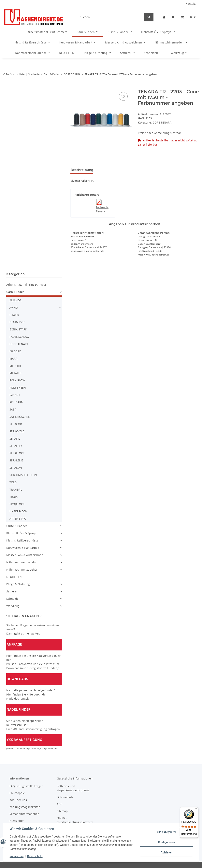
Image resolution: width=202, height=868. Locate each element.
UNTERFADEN (18, 511)
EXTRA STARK (18, 329)
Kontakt (191, 4)
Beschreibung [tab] (82, 170)
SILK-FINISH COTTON (23, 475)
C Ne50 (14, 315)
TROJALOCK (17, 504)
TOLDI (13, 482)
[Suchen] (111, 17)
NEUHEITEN (14, 577)
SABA (13, 409)
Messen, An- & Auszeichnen (25, 555)
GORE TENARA (162, 122)
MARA (13, 358)
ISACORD (15, 351)
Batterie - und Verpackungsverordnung (73, 788)
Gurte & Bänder (17, 526)
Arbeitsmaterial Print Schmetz (26, 285)
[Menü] (196, 810)
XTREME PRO (18, 519)
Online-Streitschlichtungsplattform (75, 820)
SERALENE (16, 460)
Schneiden (13, 599)
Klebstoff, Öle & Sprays (21, 533)
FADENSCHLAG (19, 337)
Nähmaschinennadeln (21, 562)
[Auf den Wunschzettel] (123, 96)
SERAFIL (15, 439)
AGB (60, 804)
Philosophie (17, 793)
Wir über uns (18, 800)
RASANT (15, 395)
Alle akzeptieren (166, 832)
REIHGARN (16, 402)
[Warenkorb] (188, 17)
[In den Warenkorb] (74, 87)
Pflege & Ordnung (18, 584)
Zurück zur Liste (15, 74)
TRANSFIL (16, 489)
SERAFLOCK (17, 453)
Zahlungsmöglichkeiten (25, 807)
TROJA (14, 497)
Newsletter (17, 821)
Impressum (17, 856)
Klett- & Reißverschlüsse (22, 540)
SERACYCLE (17, 431)
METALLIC (16, 373)
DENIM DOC (17, 322)
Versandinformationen (24, 814)
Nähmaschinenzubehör (22, 570)
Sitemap (62, 811)
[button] (164, 17)
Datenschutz (35, 856)
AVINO (14, 308)
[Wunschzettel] (173, 17)
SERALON (16, 468)
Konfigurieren (166, 842)
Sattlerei (12, 591)
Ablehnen (166, 852)
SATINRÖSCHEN (20, 417)
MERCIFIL (15, 366)
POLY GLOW (17, 380)
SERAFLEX (16, 446)
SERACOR (16, 424)
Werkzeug (13, 606)
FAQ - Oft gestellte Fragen (26, 786)
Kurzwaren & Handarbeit (23, 548)
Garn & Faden (15, 292)
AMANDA (15, 300)
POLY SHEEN (18, 388)
